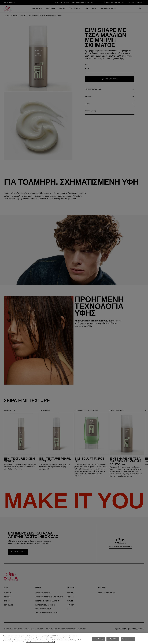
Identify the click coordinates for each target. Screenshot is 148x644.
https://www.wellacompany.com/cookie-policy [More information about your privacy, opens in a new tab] (40, 643)
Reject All (113, 640)
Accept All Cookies (128, 640)
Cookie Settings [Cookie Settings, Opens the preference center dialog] (98, 640)
